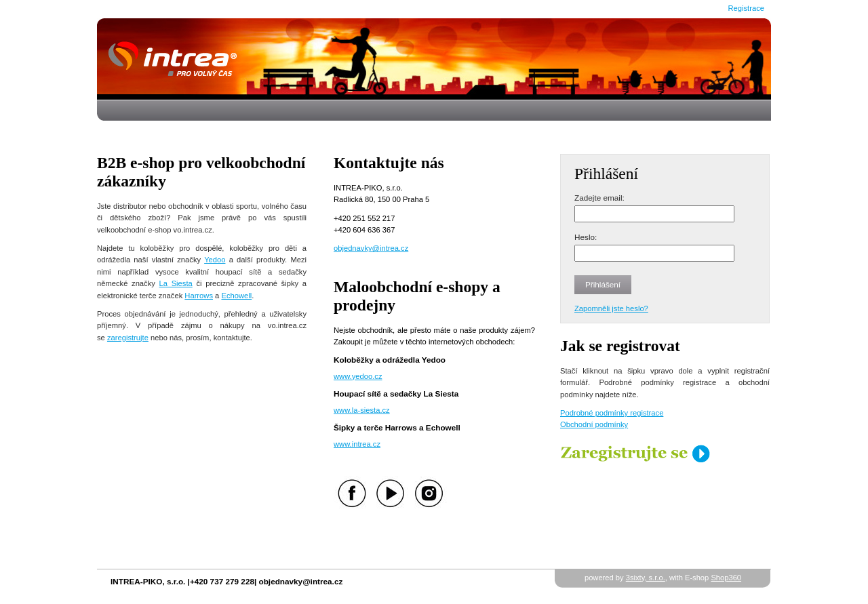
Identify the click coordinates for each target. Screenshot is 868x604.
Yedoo (215, 260)
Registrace (746, 8)
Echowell (236, 296)
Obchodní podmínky (594, 424)
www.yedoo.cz (358, 376)
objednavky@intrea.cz (371, 248)
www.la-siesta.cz (362, 410)
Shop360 (726, 578)
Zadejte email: (599, 198)
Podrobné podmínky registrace (612, 413)
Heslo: (586, 237)
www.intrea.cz (357, 444)
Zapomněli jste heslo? (611, 308)
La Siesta (176, 283)
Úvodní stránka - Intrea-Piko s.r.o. (434, 59)
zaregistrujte (128, 338)
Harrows (199, 296)
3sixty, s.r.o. (646, 578)
